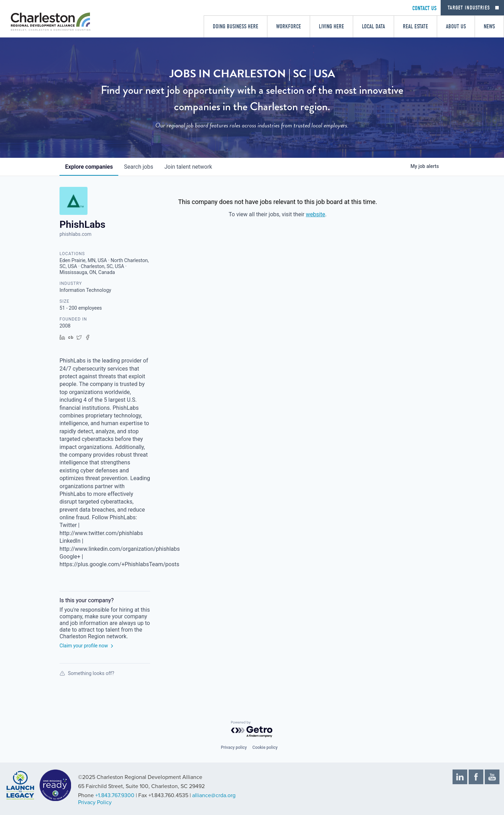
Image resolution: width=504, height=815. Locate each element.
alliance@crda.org (214, 795)
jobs (138, 167)
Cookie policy (265, 747)
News (489, 26)
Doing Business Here (236, 26)
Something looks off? (87, 673)
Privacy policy (234, 747)
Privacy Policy (95, 802)
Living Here (331, 26)
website (316, 214)
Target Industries (469, 8)
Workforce (289, 26)
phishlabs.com (75, 234)
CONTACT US (424, 8)
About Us (456, 26)
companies (89, 167)
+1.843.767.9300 (115, 795)
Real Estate (415, 26)
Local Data (373, 26)
